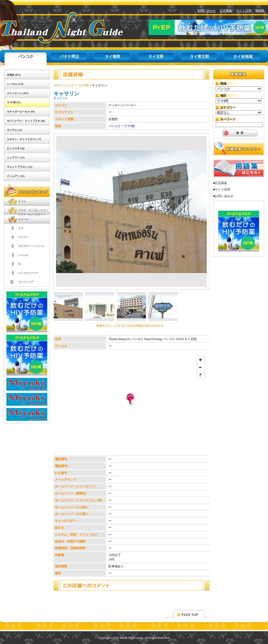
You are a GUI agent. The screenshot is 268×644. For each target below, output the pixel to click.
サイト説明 (244, 11)
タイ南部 (113, 57)
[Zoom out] (200, 367)
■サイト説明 (222, 189)
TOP (56, 85)
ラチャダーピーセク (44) (21, 112)
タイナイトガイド (50, 27)
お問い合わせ (206, 11)
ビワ (21, 228)
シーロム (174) (15, 84)
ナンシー (23, 237)
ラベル (22, 201)
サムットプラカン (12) (20, 167)
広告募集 (226, 11)
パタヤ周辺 (69, 57)
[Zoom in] (200, 360)
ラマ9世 (83, 85)
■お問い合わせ (223, 196)
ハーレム (23, 255)
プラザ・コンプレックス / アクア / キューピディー (33, 212)
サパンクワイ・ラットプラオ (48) (26, 121)
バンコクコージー (28, 273)
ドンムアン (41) (16, 176)
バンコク (26, 57)
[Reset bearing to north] (200, 375)
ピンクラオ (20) (16, 148)
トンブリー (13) (16, 158)
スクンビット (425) (18, 93)
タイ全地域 (243, 57)
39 (19, 264)
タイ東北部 (199, 57)
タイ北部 (156, 57)
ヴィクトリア (26, 282)
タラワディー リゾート (31, 246)
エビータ (23, 219)
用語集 (260, 11)
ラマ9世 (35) (14, 102)
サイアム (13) (14, 130)
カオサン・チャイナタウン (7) (24, 139)
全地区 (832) (14, 75)
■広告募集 (220, 183)
